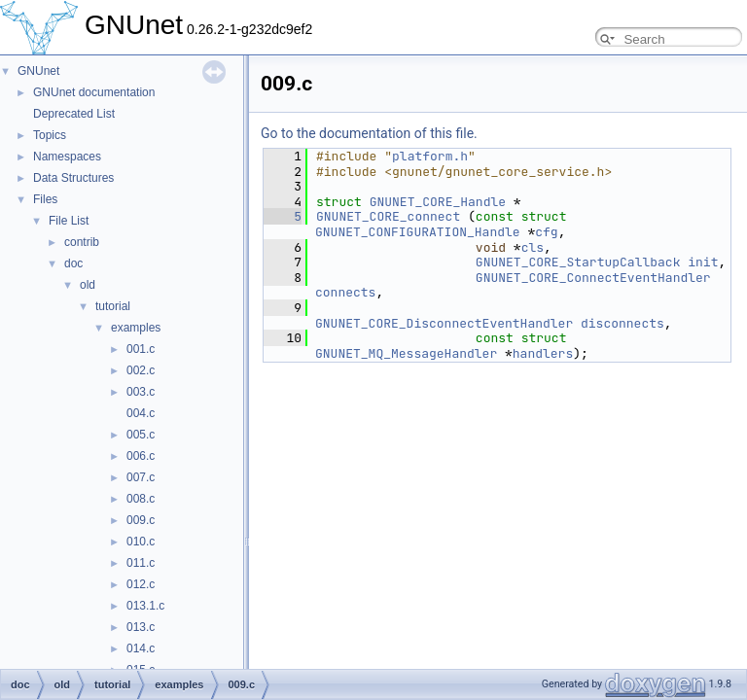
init (703, 262)
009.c (141, 520)
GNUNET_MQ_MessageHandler (406, 353)
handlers (543, 353)
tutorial (113, 306)
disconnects (622, 323)
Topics (50, 135)
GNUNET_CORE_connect (388, 216)
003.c (141, 392)
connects (345, 292)
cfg (546, 232)
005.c (141, 435)
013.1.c (145, 606)
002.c (141, 370)
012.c (141, 584)
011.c (141, 563)
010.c (141, 542)
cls (533, 247)
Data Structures (73, 178)
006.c (141, 456)
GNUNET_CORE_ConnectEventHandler (593, 278)
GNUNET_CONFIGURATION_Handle (418, 232)
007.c (141, 477)
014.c (141, 648)
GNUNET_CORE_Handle (438, 202)
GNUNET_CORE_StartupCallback (578, 262)
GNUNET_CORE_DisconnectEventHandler (444, 323)
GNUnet (38, 71)
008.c (141, 499)
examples (136, 328)
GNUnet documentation (94, 92)
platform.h (430, 156)
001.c (141, 349)
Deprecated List (74, 114)
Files (45, 199)
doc (73, 263)
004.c (141, 413)
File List (69, 221)
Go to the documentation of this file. (369, 133)
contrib (82, 242)
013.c (141, 627)
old (88, 285)
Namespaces (67, 157)
